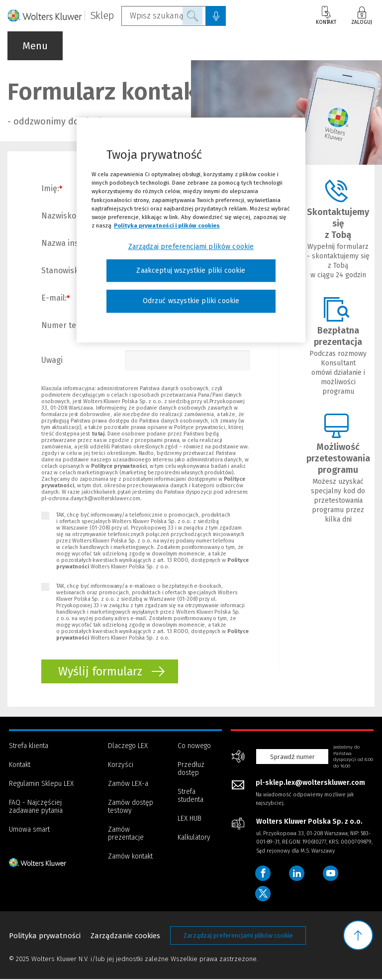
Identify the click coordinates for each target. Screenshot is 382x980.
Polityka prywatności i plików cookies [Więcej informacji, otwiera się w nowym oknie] (167, 225)
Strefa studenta (191, 796)
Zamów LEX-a (128, 784)
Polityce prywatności (119, 466)
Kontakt (326, 16)
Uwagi (52, 360)
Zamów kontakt (130, 856)
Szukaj (192, 16)
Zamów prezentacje (126, 833)
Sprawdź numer (292, 757)
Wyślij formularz (112, 672)
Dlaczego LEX (128, 746)
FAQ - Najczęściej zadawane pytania (36, 807)
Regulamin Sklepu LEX (41, 784)
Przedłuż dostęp (191, 769)
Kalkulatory (194, 837)
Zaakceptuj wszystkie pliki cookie (191, 271)
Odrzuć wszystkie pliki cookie (191, 301)
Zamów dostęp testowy (131, 807)
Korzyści (121, 765)
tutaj (98, 434)
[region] (191, 230)
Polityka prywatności (45, 937)
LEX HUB (190, 818)
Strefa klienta (29, 746)
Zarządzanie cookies (125, 937)
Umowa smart (29, 829)
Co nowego (194, 746)
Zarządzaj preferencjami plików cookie (238, 936)
